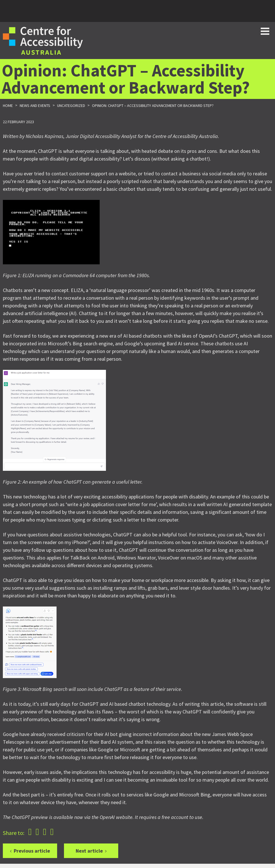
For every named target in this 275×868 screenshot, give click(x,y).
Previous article (32, 851)
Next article (89, 851)
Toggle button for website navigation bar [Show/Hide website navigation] (265, 31)
